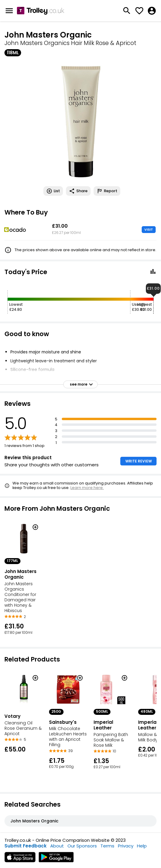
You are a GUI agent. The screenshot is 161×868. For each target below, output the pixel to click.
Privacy (126, 846)
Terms (107, 846)
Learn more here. (87, 488)
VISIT (149, 229)
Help (142, 846)
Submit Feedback (26, 846)
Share (78, 191)
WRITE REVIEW (139, 461)
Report (107, 191)
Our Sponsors (82, 846)
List (53, 191)
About (57, 846)
